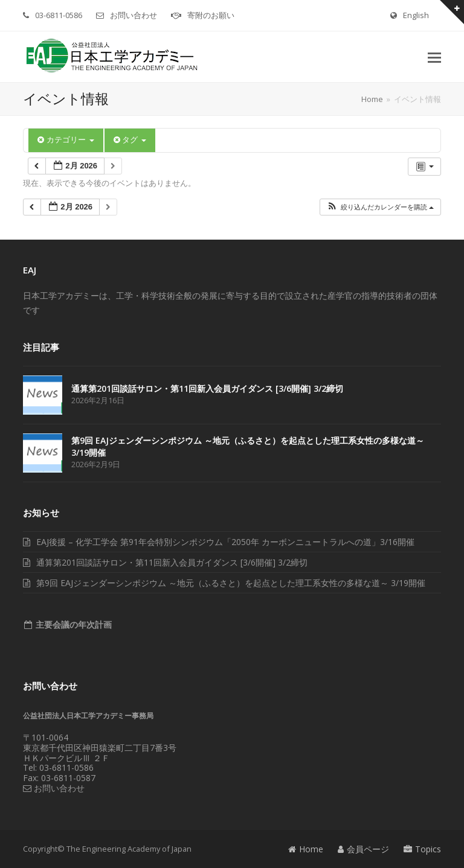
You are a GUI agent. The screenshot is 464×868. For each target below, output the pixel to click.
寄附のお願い (211, 15)
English (416, 15)
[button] (434, 57)
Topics (422, 849)
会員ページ (363, 849)
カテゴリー (66, 140)
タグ (130, 140)
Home (306, 849)
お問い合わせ (134, 15)
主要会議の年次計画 (72, 624)
